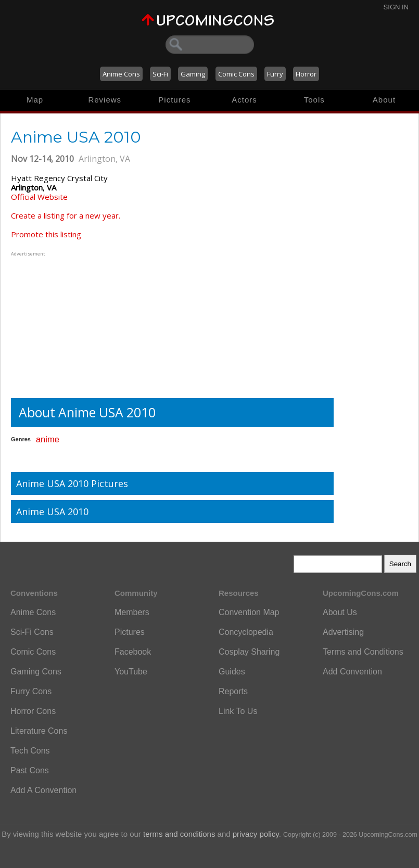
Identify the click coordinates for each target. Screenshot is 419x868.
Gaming (193, 74)
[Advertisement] (76, 324)
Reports (233, 691)
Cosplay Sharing (249, 652)
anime (48, 439)
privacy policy (256, 834)
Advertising (343, 632)
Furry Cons (31, 691)
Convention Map (249, 612)
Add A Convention (43, 790)
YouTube (131, 672)
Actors (244, 100)
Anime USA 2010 (52, 512)
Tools (314, 100)
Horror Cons (33, 711)
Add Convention (352, 672)
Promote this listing (46, 234)
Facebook (133, 652)
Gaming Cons (36, 672)
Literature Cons (39, 731)
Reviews (105, 100)
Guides (232, 672)
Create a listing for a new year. (66, 215)
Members (132, 612)
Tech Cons (30, 751)
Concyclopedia (246, 632)
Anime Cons (121, 74)
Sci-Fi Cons (32, 632)
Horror (306, 74)
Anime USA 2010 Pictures (72, 483)
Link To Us (238, 711)
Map (35, 100)
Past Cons (30, 770)
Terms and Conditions (363, 652)
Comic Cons (236, 74)
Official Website (39, 197)
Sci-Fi (160, 74)
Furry (275, 74)
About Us (340, 612)
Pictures (174, 100)
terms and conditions (179, 834)
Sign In (396, 7)
